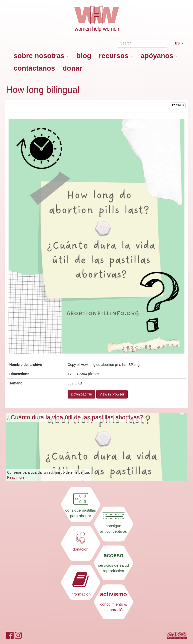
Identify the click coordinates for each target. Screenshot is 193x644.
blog (84, 56)
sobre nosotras (41, 56)
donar (72, 68)
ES (181, 45)
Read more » (17, 477)
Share (178, 105)
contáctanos (34, 68)
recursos (116, 56)
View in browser (112, 394)
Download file (81, 394)
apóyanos (159, 56)
